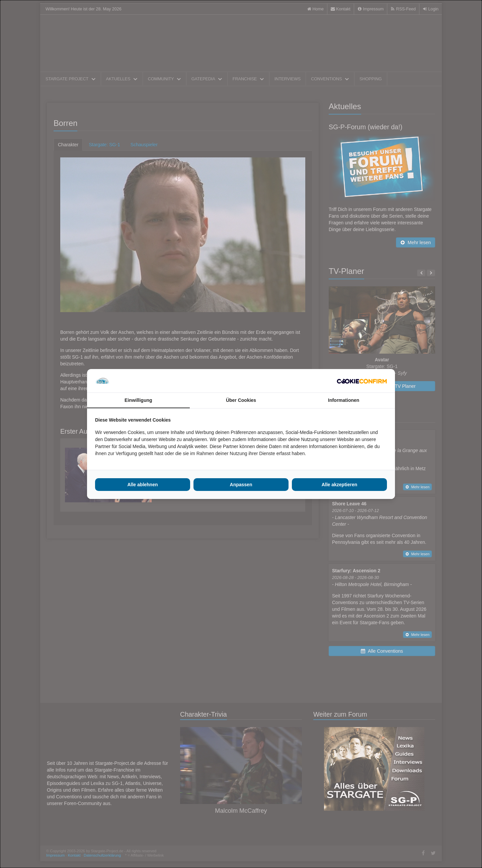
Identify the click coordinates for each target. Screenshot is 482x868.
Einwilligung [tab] (138, 400)
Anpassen (241, 485)
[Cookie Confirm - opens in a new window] (362, 381)
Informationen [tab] (344, 400)
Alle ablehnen (142, 485)
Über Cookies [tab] (241, 400)
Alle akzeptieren (340, 485)
